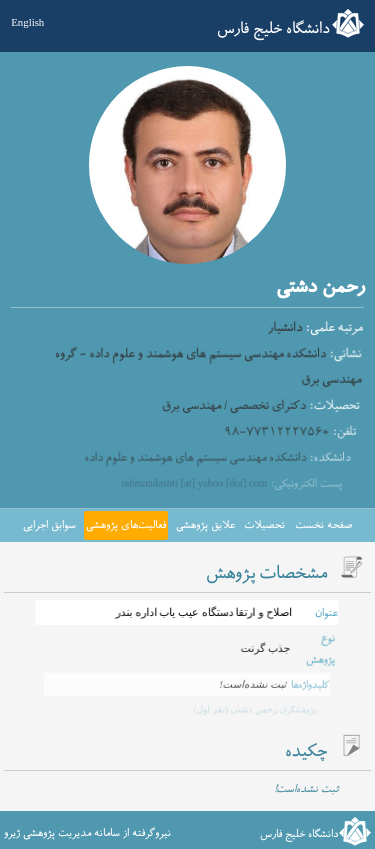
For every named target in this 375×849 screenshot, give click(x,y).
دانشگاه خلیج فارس (273, 29)
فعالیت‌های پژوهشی (126, 525)
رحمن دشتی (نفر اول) (233, 709)
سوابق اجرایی (49, 525)
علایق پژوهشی (205, 525)
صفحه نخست (323, 525)
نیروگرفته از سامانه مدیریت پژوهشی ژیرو (87, 833)
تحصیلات (264, 525)
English (27, 22)
